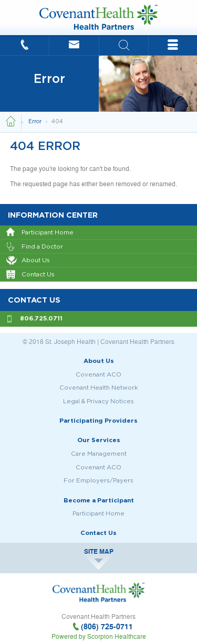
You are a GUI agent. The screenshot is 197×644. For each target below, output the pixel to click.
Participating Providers (98, 420)
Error (36, 122)
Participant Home (40, 233)
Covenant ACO (98, 374)
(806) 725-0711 (107, 626)
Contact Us (30, 275)
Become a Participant (99, 500)
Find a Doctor (35, 247)
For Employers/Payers (98, 480)
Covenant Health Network (99, 387)
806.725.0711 (41, 318)
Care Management (99, 453)
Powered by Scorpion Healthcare (99, 636)
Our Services (99, 440)
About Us (28, 261)
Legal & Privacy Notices (98, 401)
